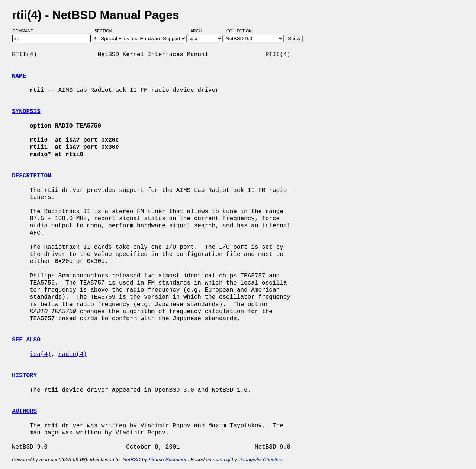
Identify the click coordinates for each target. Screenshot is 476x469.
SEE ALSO (26, 340)
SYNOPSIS (26, 112)
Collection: (240, 31)
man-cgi (221, 460)
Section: (105, 31)
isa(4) (41, 354)
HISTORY (24, 376)
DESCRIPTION (32, 176)
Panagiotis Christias (260, 460)
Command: (26, 31)
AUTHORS (24, 411)
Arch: (200, 31)
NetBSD (132, 460)
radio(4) (73, 354)
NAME (19, 76)
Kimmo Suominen (168, 460)
